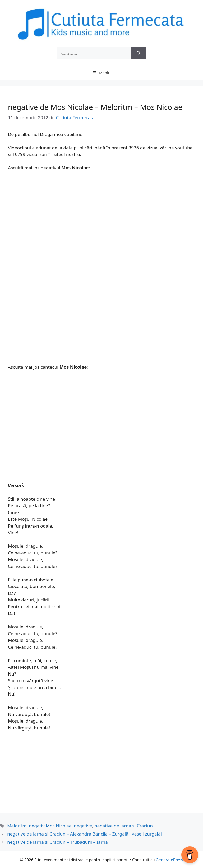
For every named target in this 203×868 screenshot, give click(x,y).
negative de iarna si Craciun (124, 826)
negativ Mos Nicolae (50, 826)
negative (83, 826)
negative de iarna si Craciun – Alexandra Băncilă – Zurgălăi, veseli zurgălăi (84, 834)
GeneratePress (169, 860)
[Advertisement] (101, 215)
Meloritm (17, 826)
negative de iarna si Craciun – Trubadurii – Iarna (57, 842)
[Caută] (139, 53)
